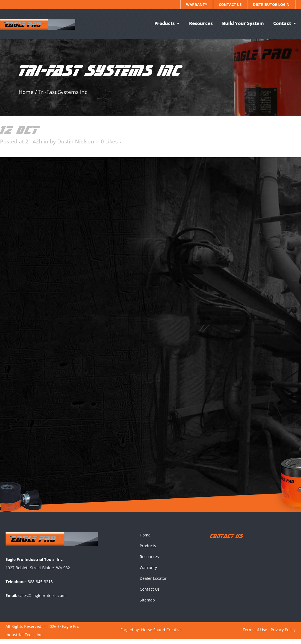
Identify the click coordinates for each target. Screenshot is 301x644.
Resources (149, 562)
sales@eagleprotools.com (42, 600)
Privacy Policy (283, 634)
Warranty (197, 4)
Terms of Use (255, 634)
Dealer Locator (153, 583)
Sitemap (147, 605)
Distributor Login (271, 4)
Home (26, 92)
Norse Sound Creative (161, 634)
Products (148, 551)
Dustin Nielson (76, 141)
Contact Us (230, 4)
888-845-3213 (40, 586)
